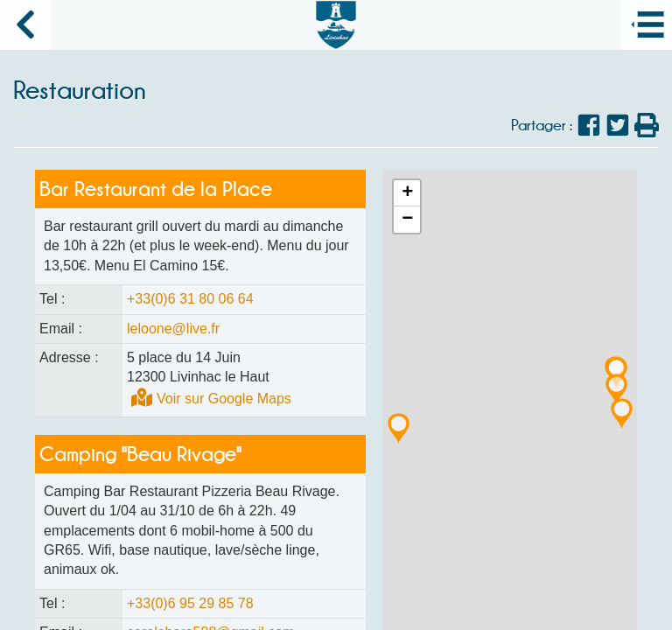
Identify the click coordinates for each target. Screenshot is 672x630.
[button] (622, 411)
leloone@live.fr (173, 329)
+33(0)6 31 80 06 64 (190, 299)
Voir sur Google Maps (224, 399)
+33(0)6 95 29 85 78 (190, 603)
